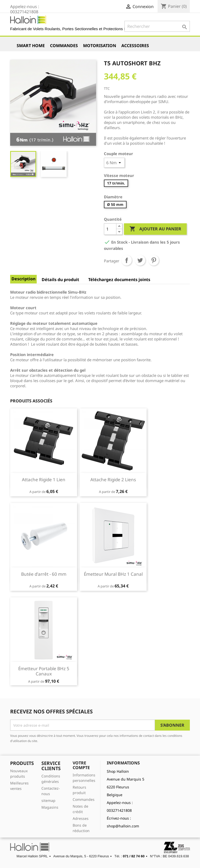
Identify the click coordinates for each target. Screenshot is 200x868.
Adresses (81, 818)
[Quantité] (110, 229)
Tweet (140, 260)
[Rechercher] (157, 26)
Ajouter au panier (155, 229)
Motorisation (100, 46)
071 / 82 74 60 (134, 856)
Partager (127, 260)
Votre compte (81, 765)
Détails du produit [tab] (60, 280)
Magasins (50, 807)
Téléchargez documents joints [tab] (119, 280)
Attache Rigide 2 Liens (113, 480)
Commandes (64, 46)
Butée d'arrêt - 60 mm (44, 574)
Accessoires (135, 46)
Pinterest (154, 260)
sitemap (48, 800)
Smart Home (31, 46)
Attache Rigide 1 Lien (44, 480)
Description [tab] (23, 279)
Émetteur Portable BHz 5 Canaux (44, 671)
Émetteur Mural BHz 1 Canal (113, 574)
